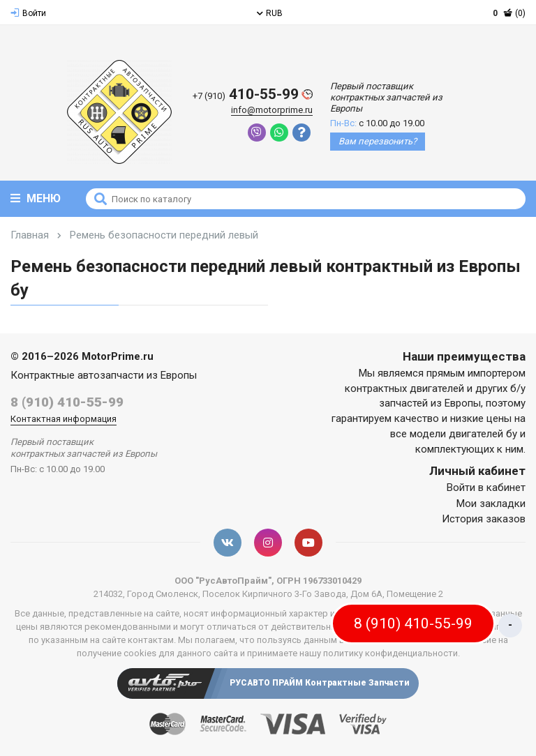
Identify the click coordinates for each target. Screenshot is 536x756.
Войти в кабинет (486, 487)
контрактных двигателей (404, 388)
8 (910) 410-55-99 (67, 402)
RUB (270, 13)
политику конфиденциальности (390, 653)
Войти (28, 13)
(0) (509, 13)
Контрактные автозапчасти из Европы (104, 375)
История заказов (484, 519)
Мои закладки (491, 504)
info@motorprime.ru (272, 110)
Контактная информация (64, 419)
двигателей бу (483, 434)
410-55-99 (253, 94)
